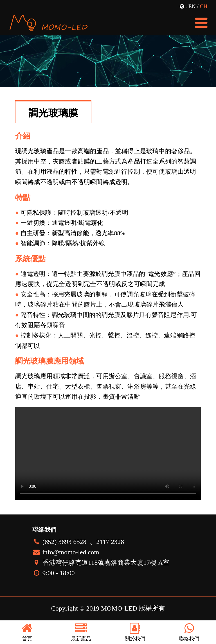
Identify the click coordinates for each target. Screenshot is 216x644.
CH (204, 6)
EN (192, 6)
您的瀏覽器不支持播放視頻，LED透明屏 (108, 453)
